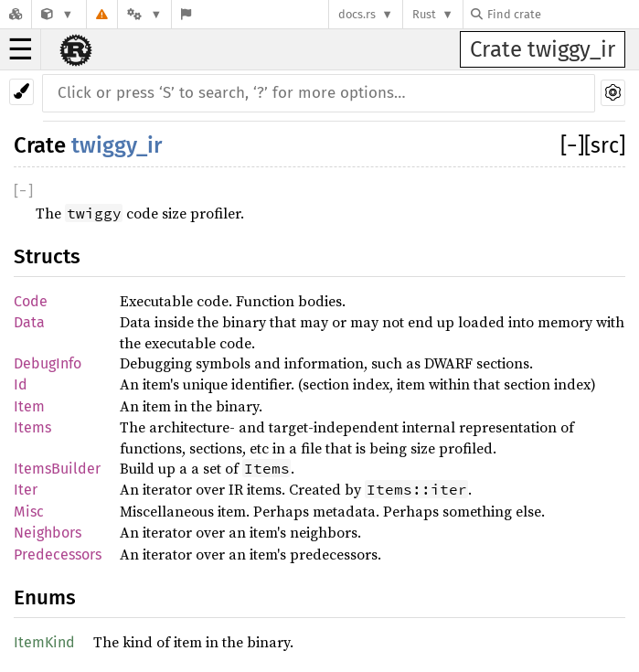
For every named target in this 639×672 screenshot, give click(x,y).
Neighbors (48, 533)
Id (21, 384)
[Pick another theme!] (21, 92)
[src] (605, 145)
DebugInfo (48, 363)
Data (29, 322)
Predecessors (58, 555)
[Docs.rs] (16, 14)
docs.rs (357, 14)
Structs (47, 256)
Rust (424, 14)
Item (29, 406)
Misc (29, 512)
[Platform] (144, 14)
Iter (26, 490)
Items (32, 427)
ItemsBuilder (57, 469)
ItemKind (44, 642)
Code (31, 301)
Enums (45, 597)
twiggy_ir (117, 145)
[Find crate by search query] (562, 14)
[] (572, 145)
